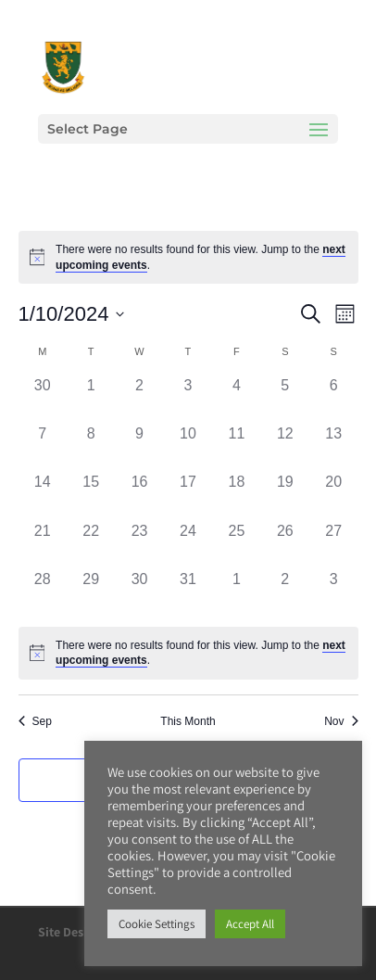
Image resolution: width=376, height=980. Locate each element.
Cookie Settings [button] (157, 924)
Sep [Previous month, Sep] (35, 721)
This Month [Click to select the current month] (188, 721)
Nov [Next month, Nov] (341, 721)
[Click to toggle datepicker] (72, 314)
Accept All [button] (250, 924)
